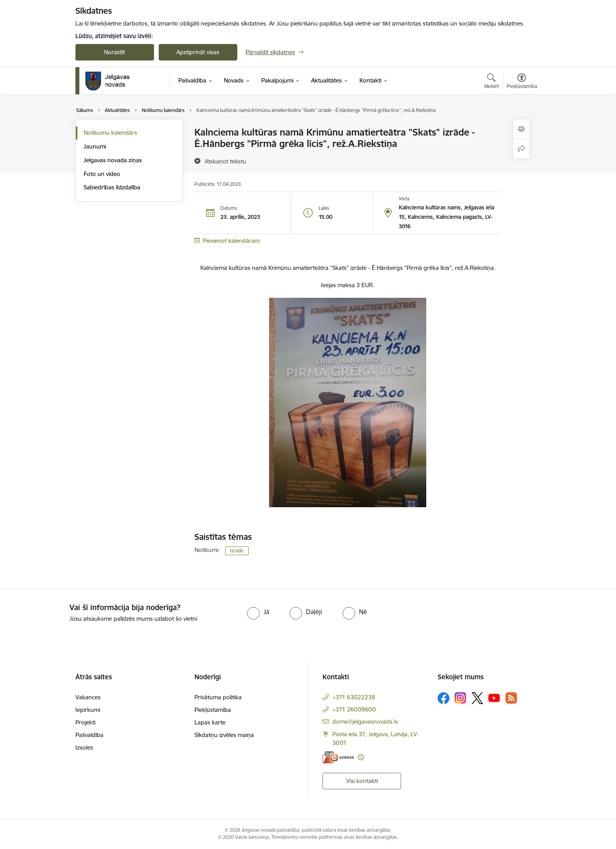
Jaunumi (95, 146)
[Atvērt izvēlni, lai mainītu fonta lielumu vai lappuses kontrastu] (522, 82)
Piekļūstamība (213, 710)
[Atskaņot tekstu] (225, 161)
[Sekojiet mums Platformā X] (477, 698)
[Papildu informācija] (361, 757)
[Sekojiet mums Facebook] (444, 698)
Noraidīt (115, 52)
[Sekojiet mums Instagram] (460, 698)
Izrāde (237, 551)
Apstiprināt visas (198, 52)
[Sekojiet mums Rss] (511, 698)
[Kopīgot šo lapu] (521, 149)
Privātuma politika (218, 697)
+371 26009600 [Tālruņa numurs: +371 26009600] (354, 709)
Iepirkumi (88, 710)
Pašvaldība (89, 735)
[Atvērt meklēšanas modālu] (492, 82)
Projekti (85, 722)
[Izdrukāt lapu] (521, 129)
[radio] (258, 612)
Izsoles (84, 747)
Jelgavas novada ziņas (113, 160)
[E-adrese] (338, 757)
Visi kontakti (362, 781)
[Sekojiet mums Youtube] (494, 698)
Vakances (88, 697)
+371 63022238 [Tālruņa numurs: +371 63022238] (354, 697)
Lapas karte (210, 722)
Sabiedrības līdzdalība (112, 187)
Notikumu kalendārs (110, 133)
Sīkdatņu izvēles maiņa (224, 735)
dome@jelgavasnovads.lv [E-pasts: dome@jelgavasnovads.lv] (365, 722)
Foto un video (102, 174)
